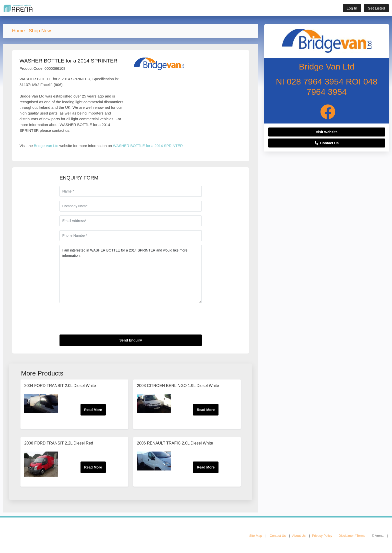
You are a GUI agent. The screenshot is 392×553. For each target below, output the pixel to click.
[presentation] (97, 321)
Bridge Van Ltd (46, 146)
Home (18, 31)
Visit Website (327, 132)
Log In (352, 8)
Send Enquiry (131, 340)
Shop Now (40, 31)
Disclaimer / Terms (352, 536)
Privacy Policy (322, 536)
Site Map (256, 536)
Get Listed (376, 8)
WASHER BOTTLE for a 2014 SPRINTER (148, 146)
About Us (299, 536)
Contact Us (327, 143)
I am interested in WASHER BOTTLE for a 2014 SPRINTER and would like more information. (131, 274)
